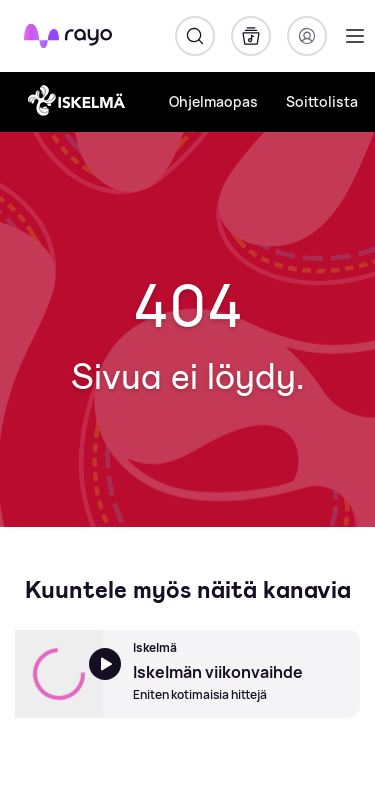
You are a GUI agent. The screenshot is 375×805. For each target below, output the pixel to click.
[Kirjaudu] (307, 36)
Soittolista (322, 101)
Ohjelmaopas (213, 101)
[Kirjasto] (251, 36)
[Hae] (195, 36)
